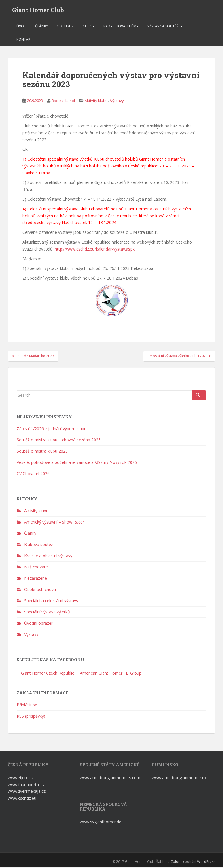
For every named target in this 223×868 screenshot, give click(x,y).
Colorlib (177, 862)
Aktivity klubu (96, 101)
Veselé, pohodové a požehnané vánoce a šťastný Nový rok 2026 (77, 463)
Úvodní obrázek (39, 624)
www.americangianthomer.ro (179, 778)
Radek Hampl (63, 101)
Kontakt (24, 40)
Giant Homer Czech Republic (47, 674)
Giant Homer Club (38, 10)
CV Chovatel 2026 (33, 474)
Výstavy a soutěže (164, 27)
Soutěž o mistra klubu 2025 (42, 452)
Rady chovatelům (120, 27)
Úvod (21, 27)
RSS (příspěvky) (31, 717)
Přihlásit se (27, 706)
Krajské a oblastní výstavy (48, 557)
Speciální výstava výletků (47, 613)
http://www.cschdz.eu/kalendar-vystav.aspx (95, 250)
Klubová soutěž (39, 545)
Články (42, 27)
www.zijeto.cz (21, 778)
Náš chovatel (36, 568)
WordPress (206, 862)
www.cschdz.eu (22, 799)
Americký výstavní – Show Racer (54, 523)
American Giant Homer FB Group (110, 674)
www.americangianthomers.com (111, 778)
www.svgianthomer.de (101, 822)
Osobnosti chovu (40, 590)
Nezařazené (36, 579)
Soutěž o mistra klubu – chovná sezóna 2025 (59, 440)
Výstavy (117, 101)
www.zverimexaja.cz (27, 792)
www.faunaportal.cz (26, 785)
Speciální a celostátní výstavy (51, 601)
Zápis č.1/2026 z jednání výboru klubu (52, 429)
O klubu (64, 27)
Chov (88, 27)
